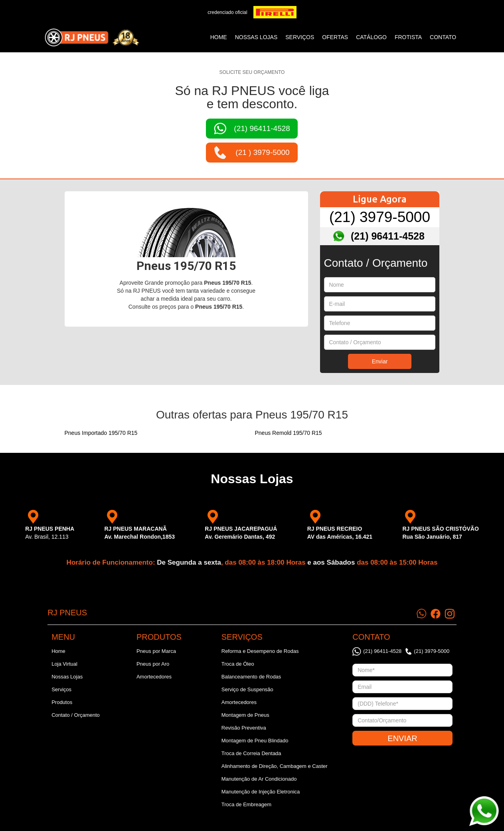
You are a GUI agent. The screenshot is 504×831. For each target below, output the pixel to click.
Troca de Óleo (238, 664)
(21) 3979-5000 (380, 217)
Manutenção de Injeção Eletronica (261, 792)
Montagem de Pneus (245, 715)
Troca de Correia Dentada (251, 753)
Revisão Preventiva (244, 728)
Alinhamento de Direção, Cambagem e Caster (275, 766)
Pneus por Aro (153, 664)
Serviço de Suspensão (247, 689)
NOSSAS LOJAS (256, 37)
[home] (92, 38)
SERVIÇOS (300, 37)
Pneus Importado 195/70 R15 (101, 433)
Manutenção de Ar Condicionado (259, 779)
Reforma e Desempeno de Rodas (260, 651)
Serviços (61, 689)
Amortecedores (154, 677)
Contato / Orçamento (76, 715)
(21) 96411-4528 (388, 236)
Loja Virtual (64, 664)
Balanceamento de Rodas (251, 677)
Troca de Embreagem (246, 804)
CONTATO (443, 37)
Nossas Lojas (67, 677)
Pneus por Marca (156, 651)
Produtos (62, 702)
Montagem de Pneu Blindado (255, 741)
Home (219, 37)
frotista (408, 37)
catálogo (371, 37)
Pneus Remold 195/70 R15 (289, 433)
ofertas (335, 37)
